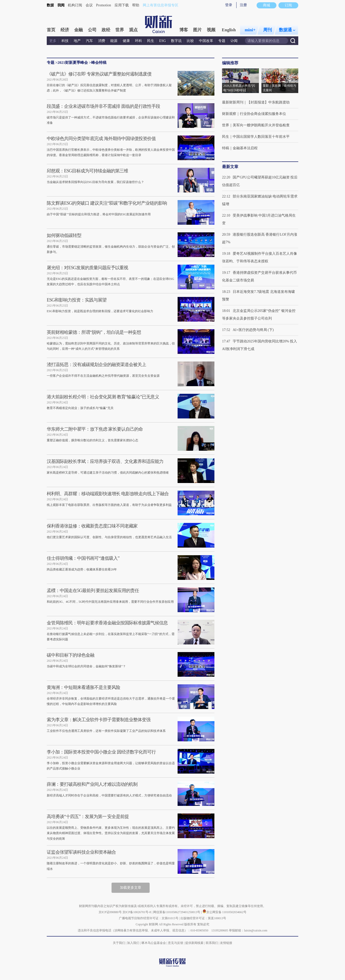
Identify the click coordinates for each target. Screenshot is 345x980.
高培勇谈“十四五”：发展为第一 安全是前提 (88, 817)
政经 (106, 30)
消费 (102, 41)
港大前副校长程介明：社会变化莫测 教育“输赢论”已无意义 (103, 397)
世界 (120, 30)
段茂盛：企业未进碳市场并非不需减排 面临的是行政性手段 (103, 106)
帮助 (136, 5)
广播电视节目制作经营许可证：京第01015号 (149, 918)
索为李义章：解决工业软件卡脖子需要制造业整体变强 (99, 720)
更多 (53, 41)
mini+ (250, 30)
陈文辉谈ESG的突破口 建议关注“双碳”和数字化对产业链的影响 (107, 203)
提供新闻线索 (194, 943)
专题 (222, 41)
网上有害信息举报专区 (161, 5)
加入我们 (133, 943)
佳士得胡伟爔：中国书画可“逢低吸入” (83, 558)
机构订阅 (75, 5)
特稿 (226, 148)
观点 (133, 30)
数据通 (287, 30)
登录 (229, 5)
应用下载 (122, 5)
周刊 (268, 30)
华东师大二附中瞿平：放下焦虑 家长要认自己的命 (95, 429)
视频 (211, 30)
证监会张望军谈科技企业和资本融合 (81, 852)
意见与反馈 (176, 943)
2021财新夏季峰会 (73, 63)
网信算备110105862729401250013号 (177, 912)
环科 (138, 41)
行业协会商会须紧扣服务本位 (263, 114)
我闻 (61, 5)
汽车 (89, 41)
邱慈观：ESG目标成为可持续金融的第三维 (87, 171)
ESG (163, 41)
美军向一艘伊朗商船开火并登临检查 (261, 125)
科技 (65, 41)
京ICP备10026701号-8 (137, 912)
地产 (77, 41)
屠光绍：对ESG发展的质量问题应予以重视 (87, 268)
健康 (126, 41)
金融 (79, 30)
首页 (51, 30)
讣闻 (234, 41)
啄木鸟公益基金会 (154, 943)
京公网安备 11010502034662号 (225, 912)
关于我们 (119, 943)
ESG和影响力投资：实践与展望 (77, 300)
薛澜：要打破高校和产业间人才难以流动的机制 (92, 784)
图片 (197, 30)
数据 (50, 5)
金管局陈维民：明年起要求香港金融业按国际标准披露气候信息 (107, 623)
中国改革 (206, 41)
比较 (190, 41)
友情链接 (226, 943)
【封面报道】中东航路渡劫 (268, 102)
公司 (92, 30)
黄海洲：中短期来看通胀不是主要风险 (83, 687)
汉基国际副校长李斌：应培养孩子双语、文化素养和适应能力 (105, 461)
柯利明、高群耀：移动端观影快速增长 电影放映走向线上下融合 (108, 494)
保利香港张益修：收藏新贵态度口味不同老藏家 (92, 526)
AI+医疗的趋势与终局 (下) (253, 330)
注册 (243, 5)
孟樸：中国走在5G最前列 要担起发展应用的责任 (93, 591)
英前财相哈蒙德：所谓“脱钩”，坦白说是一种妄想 (94, 332)
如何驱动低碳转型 (64, 235)
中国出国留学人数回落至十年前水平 (261, 137)
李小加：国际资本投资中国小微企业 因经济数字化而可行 (101, 752)
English (229, 30)
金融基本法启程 (245, 148)
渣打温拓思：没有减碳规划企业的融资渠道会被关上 (96, 365)
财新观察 (229, 114)
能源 (114, 41)
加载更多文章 (131, 888)
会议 (89, 5)
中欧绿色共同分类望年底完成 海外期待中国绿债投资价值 (101, 139)
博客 (184, 30)
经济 (65, 30)
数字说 (176, 41)
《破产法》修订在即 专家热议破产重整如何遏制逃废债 (99, 74)
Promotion (104, 5)
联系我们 (212, 943)
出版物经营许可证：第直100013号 (203, 918)
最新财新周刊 (233, 102)
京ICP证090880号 (110, 912)
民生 (151, 41)
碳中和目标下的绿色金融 (70, 655)
